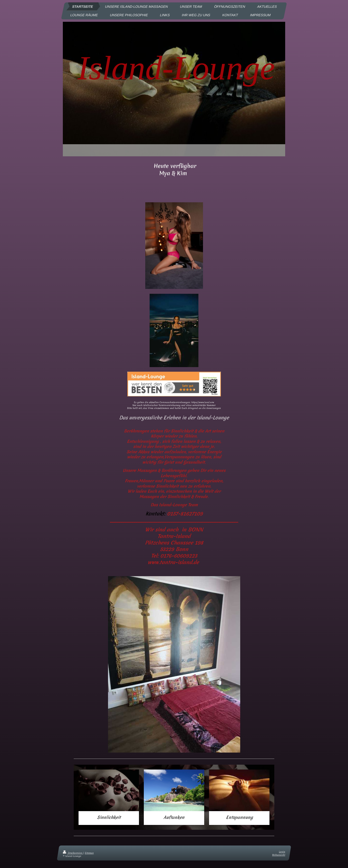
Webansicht (279, 855)
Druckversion (73, 853)
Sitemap (89, 853)
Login (282, 852)
